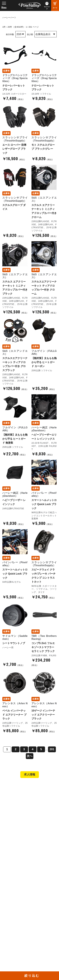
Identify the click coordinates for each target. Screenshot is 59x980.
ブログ (8, 893)
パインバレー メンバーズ (19, 868)
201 (52, 749)
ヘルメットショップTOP (18, 836)
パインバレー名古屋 (16, 805)
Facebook (38, 917)
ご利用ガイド (13, 841)
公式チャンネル (14, 921)
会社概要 (10, 863)
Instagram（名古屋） (44, 934)
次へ (30, 756)
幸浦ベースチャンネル (16, 926)
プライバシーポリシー (17, 885)
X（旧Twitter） (40, 921)
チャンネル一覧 (14, 917)
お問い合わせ (13, 881)
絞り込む (32, 976)
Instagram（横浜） (42, 930)
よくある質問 (13, 876)
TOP (7, 787)
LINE (35, 926)
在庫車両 (10, 814)
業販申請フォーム (15, 849)
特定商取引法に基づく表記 (20, 845)
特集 (7, 900)
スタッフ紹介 (13, 872)
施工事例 (10, 809)
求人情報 (30, 775)
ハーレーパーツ (9, 18)
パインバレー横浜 (15, 801)
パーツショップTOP (16, 832)
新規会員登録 (13, 828)
